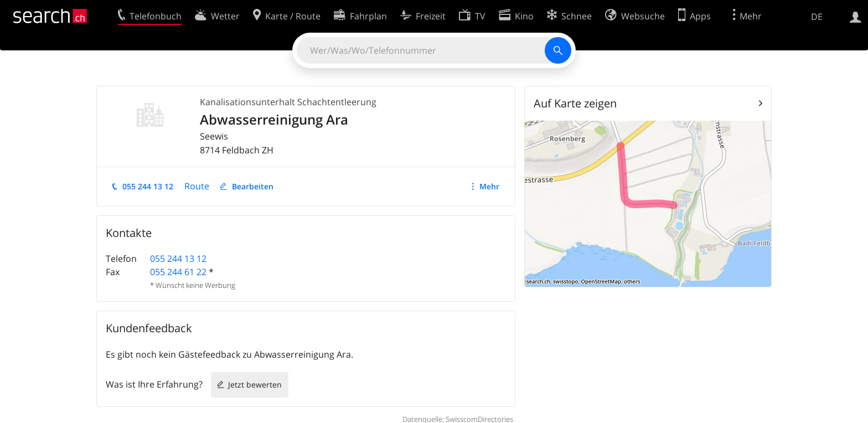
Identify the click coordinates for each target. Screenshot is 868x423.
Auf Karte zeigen (575, 103)
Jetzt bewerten (255, 385)
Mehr (489, 186)
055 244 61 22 (178, 272)
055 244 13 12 (148, 186)
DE (817, 17)
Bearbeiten (253, 186)
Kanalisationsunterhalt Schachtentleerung (288, 102)
